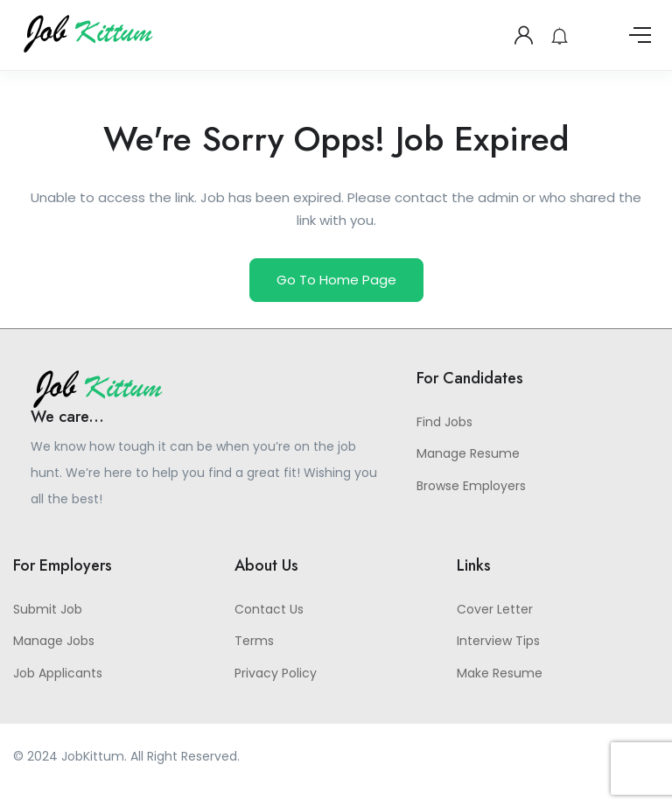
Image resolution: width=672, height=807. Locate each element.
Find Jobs (444, 422)
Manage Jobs (54, 641)
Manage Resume (468, 453)
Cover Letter (495, 609)
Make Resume (500, 673)
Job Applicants (58, 673)
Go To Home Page (336, 280)
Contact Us (269, 609)
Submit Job (48, 609)
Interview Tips (498, 641)
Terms (254, 641)
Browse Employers (471, 486)
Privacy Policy (276, 673)
